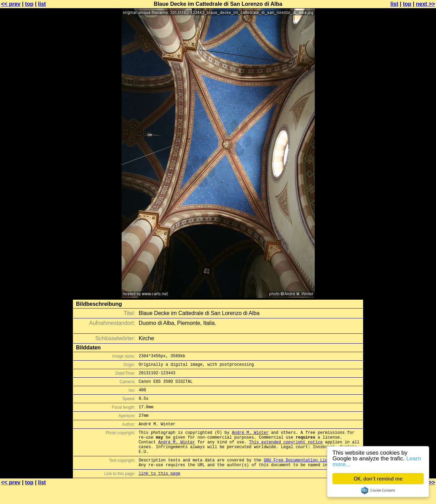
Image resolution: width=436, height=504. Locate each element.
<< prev (11, 4)
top (29, 4)
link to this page (159, 491)
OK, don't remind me (378, 479)
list (42, 4)
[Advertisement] (408, 169)
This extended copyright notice (286, 454)
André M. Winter (250, 443)
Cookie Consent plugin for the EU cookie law (378, 490)
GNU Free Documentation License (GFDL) (309, 475)
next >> (425, 4)
